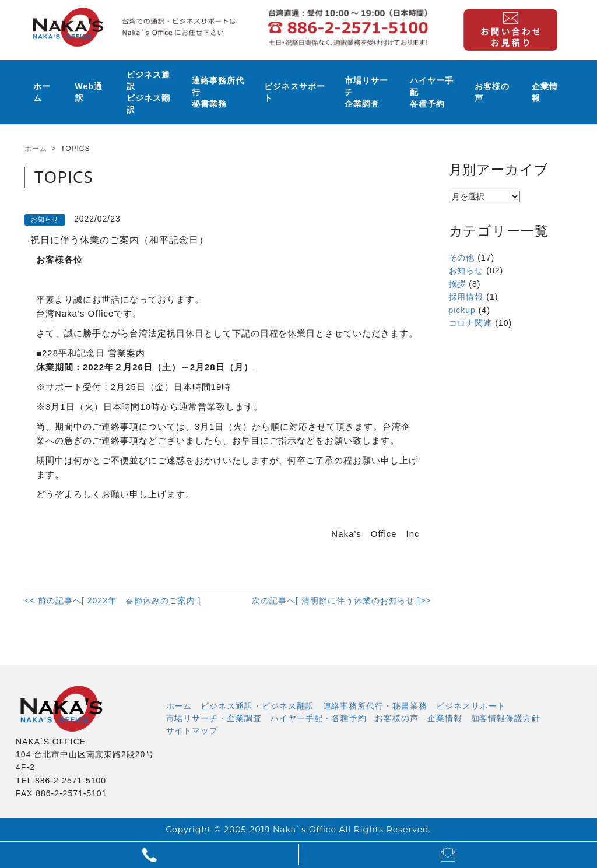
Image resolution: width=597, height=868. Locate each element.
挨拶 (458, 284)
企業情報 (545, 92)
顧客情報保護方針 (506, 718)
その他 (462, 258)
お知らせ (466, 270)
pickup (462, 310)
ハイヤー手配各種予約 (432, 92)
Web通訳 (89, 92)
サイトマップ (192, 730)
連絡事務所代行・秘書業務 (375, 706)
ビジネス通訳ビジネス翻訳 (148, 92)
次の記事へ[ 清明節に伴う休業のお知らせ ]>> (341, 600)
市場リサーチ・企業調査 (214, 718)
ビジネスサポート (295, 92)
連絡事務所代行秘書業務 (218, 92)
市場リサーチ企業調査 (366, 92)
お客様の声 (492, 92)
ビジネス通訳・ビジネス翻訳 (257, 706)
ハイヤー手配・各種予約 (319, 718)
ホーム (42, 92)
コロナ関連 (471, 323)
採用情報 (466, 297)
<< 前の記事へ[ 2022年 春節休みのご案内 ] (113, 600)
